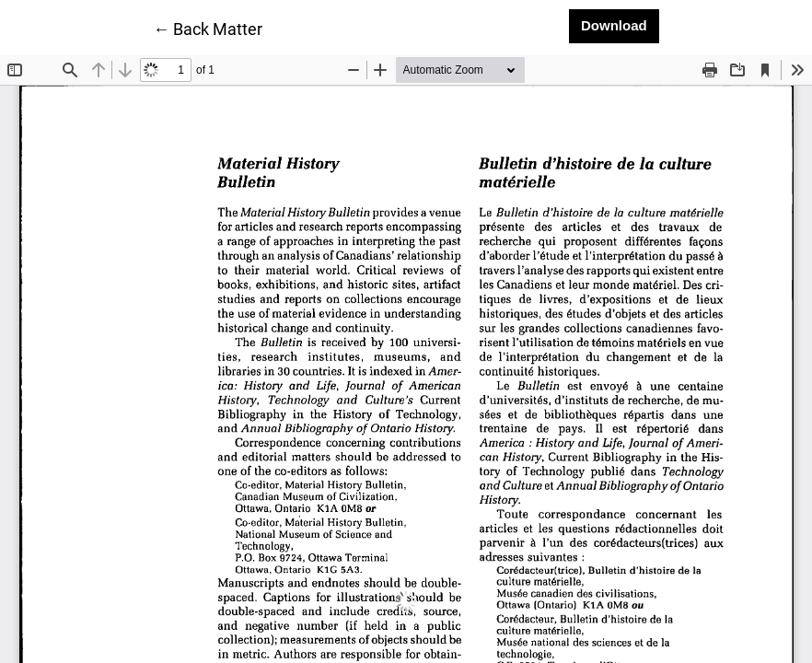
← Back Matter (208, 28)
